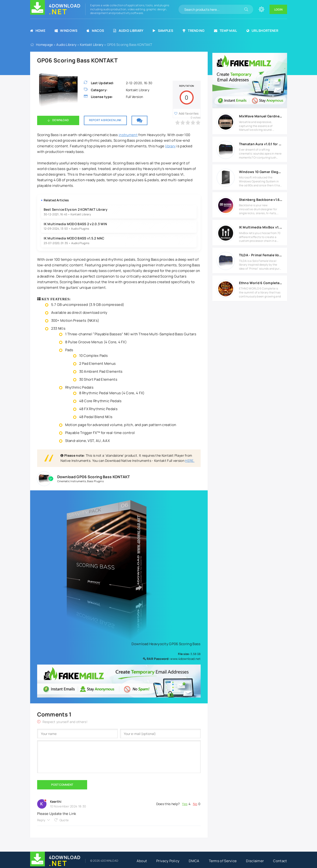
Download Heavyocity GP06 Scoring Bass (164, 644)
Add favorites (189, 113)
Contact (280, 861)
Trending (194, 31)
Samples (163, 31)
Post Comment (62, 785)
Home (38, 31)
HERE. (190, 461)
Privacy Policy (168, 861)
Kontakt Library (92, 45)
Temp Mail (226, 31)
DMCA (194, 861)
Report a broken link (105, 120)
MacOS (95, 31)
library (170, 146)
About (142, 861)
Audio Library (128, 31)
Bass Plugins (95, 481)
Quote (64, 820)
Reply (41, 820)
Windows (66, 31)
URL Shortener (262, 31)
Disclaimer (255, 861)
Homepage (44, 45)
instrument (128, 135)
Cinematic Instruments (72, 481)
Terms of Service (223, 861)
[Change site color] (261, 9)
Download (61, 120)
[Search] (246, 9)
